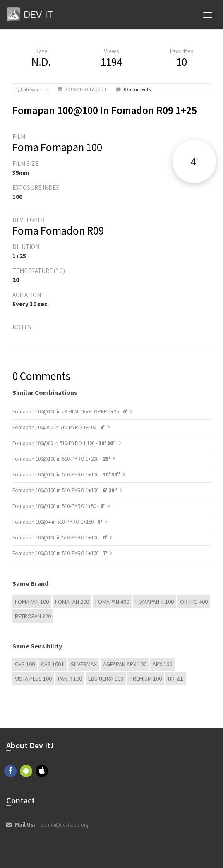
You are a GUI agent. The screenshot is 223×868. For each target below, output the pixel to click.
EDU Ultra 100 (106, 679)
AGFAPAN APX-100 (125, 664)
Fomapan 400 (112, 602)
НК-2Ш (176, 679)
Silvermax (84, 664)
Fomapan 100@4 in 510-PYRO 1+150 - (58, 522)
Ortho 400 (194, 602)
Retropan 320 (33, 616)
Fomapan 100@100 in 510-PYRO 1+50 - (59, 506)
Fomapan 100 (32, 602)
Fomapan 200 (72, 602)
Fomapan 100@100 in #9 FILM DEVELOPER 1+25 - (71, 412)
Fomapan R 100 (155, 602)
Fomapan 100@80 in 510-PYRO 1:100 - (64, 443)
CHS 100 (25, 664)
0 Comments (137, 89)
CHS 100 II (53, 664)
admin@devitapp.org (65, 825)
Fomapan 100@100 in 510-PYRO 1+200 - (62, 459)
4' (194, 161)
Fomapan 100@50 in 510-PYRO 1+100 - (59, 427)
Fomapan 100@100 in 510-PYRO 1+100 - (66, 475)
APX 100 (162, 664)
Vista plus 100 (33, 679)
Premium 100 (146, 679)
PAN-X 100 (70, 679)
